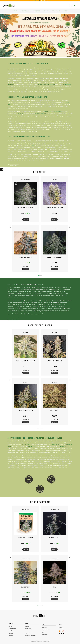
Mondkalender (45, 635)
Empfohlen (27, 626)
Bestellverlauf (45, 627)
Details (26, 219)
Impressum (11, 634)
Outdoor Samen (36, 11)
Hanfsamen (15, 11)
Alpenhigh (61, 627)
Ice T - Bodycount (46, 1)
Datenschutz (28, 632)
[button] (38, 276)
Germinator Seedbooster (35, 1)
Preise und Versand (12, 628)
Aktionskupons (28, 628)
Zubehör (66, 11)
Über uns (10, 626)
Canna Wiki (11, 635)
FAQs (43, 633)
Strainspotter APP (29, 630)
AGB (26, 634)
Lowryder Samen (25, 11)
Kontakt (44, 631)
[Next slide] (70, 227)
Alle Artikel (11, 632)
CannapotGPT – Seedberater (31, 635)
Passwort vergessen (46, 629)
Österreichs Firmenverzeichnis (64, 629)
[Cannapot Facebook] (61, 634)
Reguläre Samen (56, 11)
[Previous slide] (10, 227)
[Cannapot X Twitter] (63, 634)
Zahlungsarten (11, 630)
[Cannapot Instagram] (59, 634)
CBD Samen (46, 11)
